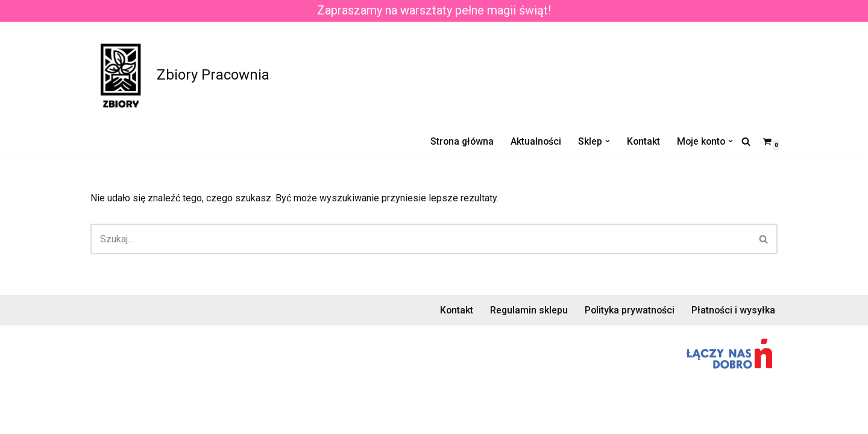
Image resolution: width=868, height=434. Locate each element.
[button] (605, 141)
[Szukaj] (746, 141)
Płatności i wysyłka (733, 322)
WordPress (198, 419)
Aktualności (533, 141)
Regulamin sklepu (527, 322)
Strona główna (458, 141)
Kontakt (641, 141)
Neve (102, 419)
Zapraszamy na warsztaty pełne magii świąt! (434, 11)
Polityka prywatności (628, 322)
